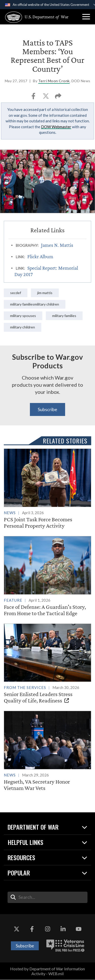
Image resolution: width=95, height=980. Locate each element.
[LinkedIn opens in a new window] (63, 929)
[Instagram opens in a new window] (48, 929)
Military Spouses (23, 316)
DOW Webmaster (56, 127)
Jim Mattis (45, 293)
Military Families (65, 316)
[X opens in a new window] (16, 929)
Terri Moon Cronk (54, 81)
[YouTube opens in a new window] (79, 929)
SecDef (16, 293)
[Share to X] (46, 98)
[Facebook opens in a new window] (32, 929)
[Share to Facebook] (34, 98)
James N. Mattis (57, 245)
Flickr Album (40, 256)
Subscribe (48, 409)
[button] (86, 17)
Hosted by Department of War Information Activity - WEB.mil (48, 971)
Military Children (23, 327)
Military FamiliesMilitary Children (35, 304)
